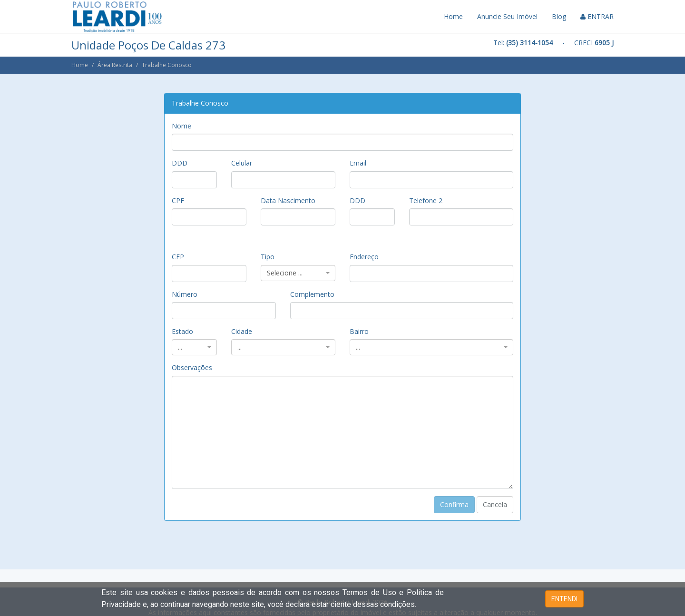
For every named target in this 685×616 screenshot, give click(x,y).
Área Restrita (115, 65)
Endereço (364, 257)
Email (358, 163)
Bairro (359, 331)
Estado (182, 331)
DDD (180, 163)
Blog (559, 16)
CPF (178, 200)
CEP (178, 257)
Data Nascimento (288, 200)
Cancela (495, 504)
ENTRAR (597, 16)
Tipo (268, 257)
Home (453, 16)
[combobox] (298, 273)
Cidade (242, 331)
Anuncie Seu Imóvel (507, 16)
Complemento (312, 294)
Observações (192, 367)
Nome (181, 126)
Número (185, 294)
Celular (242, 163)
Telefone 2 (426, 200)
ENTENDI (564, 599)
